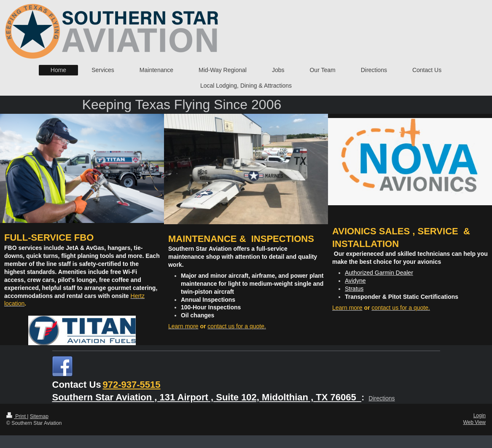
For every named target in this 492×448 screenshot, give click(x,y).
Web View (474, 422)
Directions (382, 398)
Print (17, 416)
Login (480, 416)
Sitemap (39, 416)
